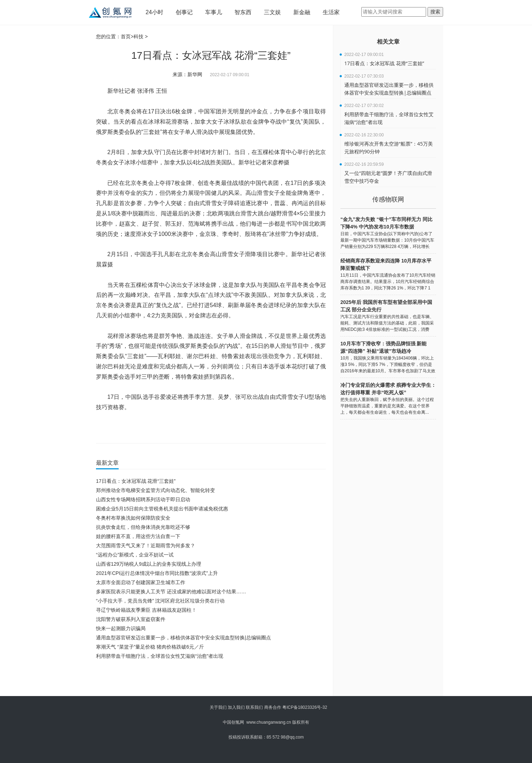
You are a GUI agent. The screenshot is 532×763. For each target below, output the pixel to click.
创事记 (184, 12)
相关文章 (388, 42)
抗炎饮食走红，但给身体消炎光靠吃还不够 (143, 527)
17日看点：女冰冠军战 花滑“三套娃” (136, 481)
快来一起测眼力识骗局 (121, 628)
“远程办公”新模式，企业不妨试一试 (135, 555)
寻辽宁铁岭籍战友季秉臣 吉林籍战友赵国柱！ (146, 610)
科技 (138, 36)
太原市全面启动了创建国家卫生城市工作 (141, 582)
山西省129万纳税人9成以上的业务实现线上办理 (149, 564)
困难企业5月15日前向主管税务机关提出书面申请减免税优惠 (162, 509)
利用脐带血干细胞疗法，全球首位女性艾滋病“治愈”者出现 (160, 656)
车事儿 (214, 12)
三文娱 (272, 12)
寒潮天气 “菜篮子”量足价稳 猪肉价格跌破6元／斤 (150, 647)
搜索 (435, 12)
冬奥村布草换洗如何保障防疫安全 (133, 518)
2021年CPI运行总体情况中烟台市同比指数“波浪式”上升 (157, 573)
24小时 (154, 12)
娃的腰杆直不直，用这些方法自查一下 (138, 536)
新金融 (302, 12)
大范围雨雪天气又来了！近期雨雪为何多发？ (146, 546)
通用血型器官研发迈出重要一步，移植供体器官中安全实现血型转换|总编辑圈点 (183, 638)
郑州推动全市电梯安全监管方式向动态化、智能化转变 (155, 490)
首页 (126, 36)
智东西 (243, 12)
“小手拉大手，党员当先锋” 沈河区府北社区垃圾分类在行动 (160, 601)
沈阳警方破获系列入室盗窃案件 (131, 619)
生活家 (331, 12)
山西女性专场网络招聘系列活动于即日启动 (143, 499)
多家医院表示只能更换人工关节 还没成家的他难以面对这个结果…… (171, 592)
